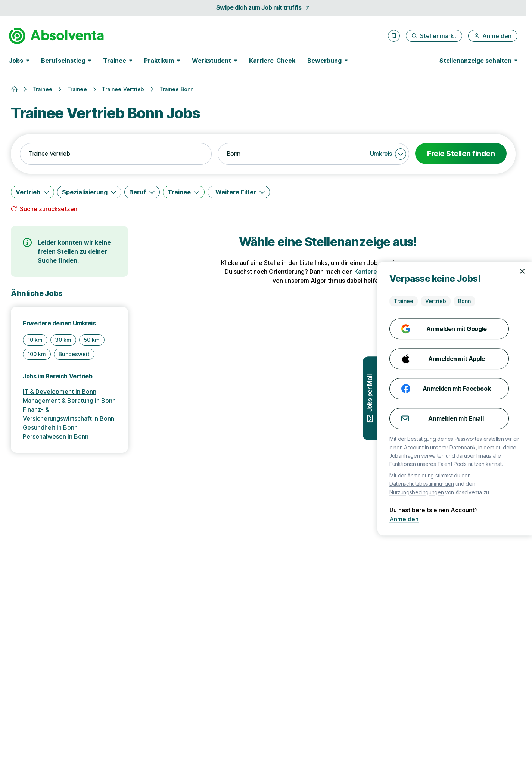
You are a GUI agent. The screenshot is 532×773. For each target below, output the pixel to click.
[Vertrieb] (32, 192)
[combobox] (116, 154)
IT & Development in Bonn (60, 392)
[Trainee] (184, 192)
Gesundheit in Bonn (50, 427)
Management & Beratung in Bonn (69, 401)
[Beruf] (142, 192)
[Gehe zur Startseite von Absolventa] (56, 36)
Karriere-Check (272, 61)
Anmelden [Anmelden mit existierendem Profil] (509, 519)
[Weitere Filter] (239, 192)
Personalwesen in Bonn (56, 436)
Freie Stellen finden (461, 154)
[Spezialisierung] (89, 192)
